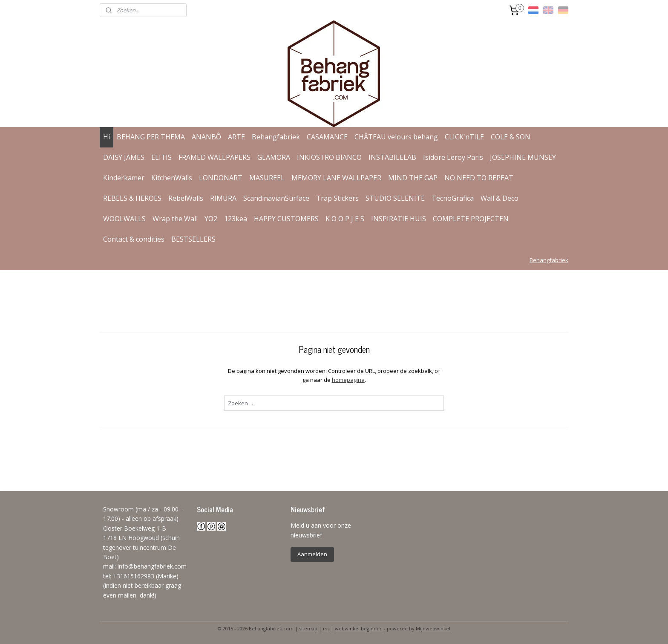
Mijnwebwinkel (433, 628)
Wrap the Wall (175, 219)
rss (326, 628)
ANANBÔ (206, 137)
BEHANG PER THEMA (151, 137)
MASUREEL (267, 178)
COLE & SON (511, 137)
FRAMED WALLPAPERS (215, 157)
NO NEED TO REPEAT (479, 178)
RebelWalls (186, 198)
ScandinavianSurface (276, 198)
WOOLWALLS (124, 219)
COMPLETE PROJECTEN (471, 219)
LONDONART (221, 178)
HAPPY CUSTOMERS (286, 219)
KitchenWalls (172, 178)
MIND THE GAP (413, 178)
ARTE (236, 137)
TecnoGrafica (453, 198)
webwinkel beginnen (359, 628)
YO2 (211, 219)
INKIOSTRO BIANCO (329, 157)
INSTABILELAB (392, 157)
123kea (236, 219)
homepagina (348, 380)
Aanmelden (312, 554)
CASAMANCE (327, 137)
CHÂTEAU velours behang (396, 137)
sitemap (308, 628)
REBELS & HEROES (132, 198)
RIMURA (223, 198)
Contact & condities (134, 239)
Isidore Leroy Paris (453, 157)
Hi (107, 137)
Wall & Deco (500, 198)
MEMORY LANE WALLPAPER (336, 178)
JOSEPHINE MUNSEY (523, 157)
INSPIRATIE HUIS (399, 219)
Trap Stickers (337, 198)
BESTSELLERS (193, 239)
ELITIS (161, 157)
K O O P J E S (345, 219)
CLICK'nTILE (464, 137)
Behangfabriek (276, 137)
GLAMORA (274, 157)
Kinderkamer (124, 178)
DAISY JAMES (124, 157)
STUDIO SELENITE (395, 198)
